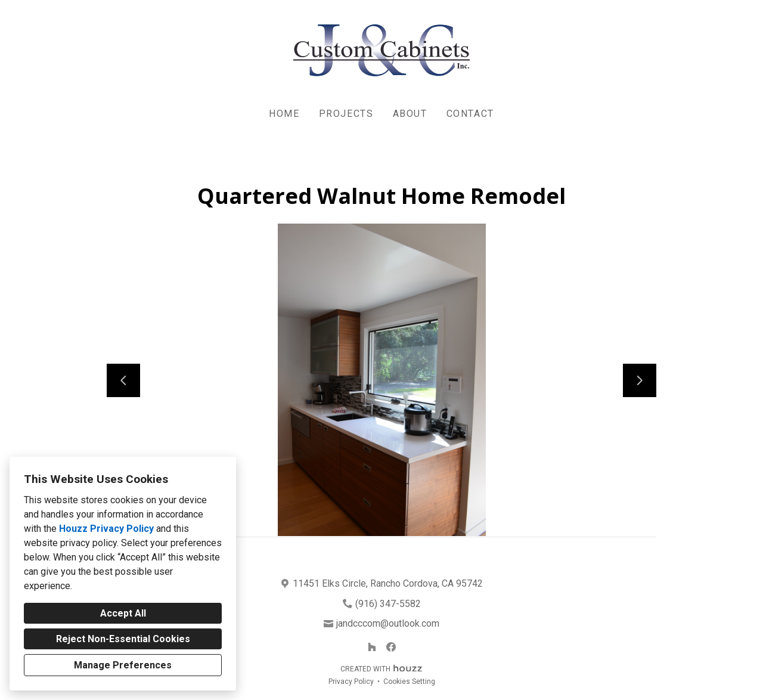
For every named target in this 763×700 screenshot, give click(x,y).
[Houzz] (372, 647)
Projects (346, 114)
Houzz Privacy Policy (106, 529)
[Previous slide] (123, 380)
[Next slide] (640, 380)
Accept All (123, 613)
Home (284, 114)
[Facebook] (391, 647)
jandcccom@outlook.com (388, 623)
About (410, 114)
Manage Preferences (123, 665)
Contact (470, 114)
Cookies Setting (409, 682)
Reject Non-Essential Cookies (123, 639)
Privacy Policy (351, 682)
